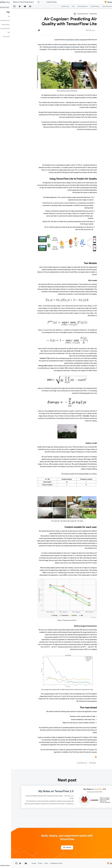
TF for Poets (80, 467)
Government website (40, 637)
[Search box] (34, 2)
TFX (62, 6)
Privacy (29, 863)
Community (54, 6)
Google (23, 863)
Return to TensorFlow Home (13, 2)
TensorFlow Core (97, 6)
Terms (35, 863)
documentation (81, 701)
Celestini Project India (73, 125)
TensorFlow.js (84, 6)
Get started (56, 847)
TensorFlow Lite (71, 6)
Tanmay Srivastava (69, 40)
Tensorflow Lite (52, 185)
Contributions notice (45, 863)
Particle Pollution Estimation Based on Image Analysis (54, 112)
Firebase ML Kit (65, 190)
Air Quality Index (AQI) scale (54, 170)
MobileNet (72, 464)
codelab (35, 694)
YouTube (80, 750)
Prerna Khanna (59, 40)
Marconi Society (38, 127)
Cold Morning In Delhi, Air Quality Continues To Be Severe (50, 47)
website (57, 750)
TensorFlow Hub (44, 459)
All (106, 6)
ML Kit (59, 227)
